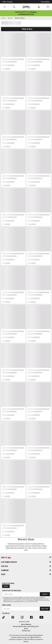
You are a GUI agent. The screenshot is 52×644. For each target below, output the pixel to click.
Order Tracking (8, 2)
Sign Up (6, 586)
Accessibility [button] (45, 2)
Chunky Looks (26, 631)
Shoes (26, 629)
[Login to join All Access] (26, 12)
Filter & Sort (26, 29)
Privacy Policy (23, 600)
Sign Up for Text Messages (12, 591)
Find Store (45, 609)
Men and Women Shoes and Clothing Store (26, 626)
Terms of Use (13, 600)
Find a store (6, 605)
